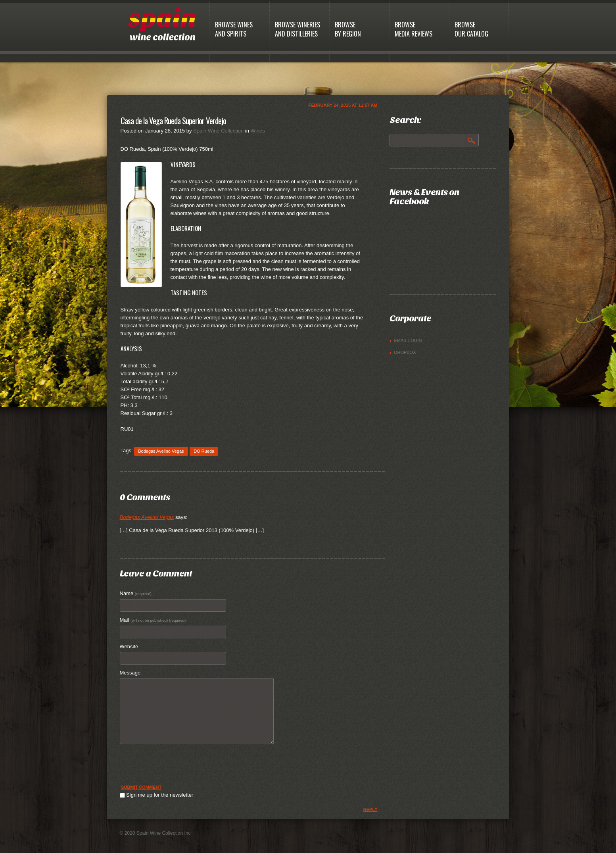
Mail (153, 620)
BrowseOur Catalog (471, 29)
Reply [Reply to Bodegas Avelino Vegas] (370, 809)
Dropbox (405, 352)
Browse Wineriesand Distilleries (297, 29)
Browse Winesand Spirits (234, 29)
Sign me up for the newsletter (157, 795)
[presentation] (180, 768)
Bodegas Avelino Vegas (161, 451)
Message (130, 673)
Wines (258, 131)
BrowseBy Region (348, 29)
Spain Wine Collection (218, 131)
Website (129, 646)
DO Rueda (204, 451)
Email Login (408, 340)
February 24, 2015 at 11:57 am (343, 105)
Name (136, 593)
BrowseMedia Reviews (414, 29)
